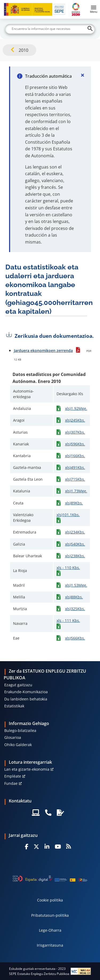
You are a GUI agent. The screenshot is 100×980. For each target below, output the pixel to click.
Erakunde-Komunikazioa (26, 692)
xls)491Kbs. (75, 467)
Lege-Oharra (50, 930)
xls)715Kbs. (75, 479)
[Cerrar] (82, 75)
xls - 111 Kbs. (68, 620)
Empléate (13, 776)
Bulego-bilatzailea (20, 730)
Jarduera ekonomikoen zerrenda (43, 350)
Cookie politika (50, 900)
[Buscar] (50, 29)
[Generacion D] (50, 879)
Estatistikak (14, 706)
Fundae (11, 783)
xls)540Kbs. (75, 544)
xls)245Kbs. (75, 420)
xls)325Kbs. (75, 609)
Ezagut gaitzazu (18, 685)
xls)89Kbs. (74, 503)
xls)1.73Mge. (76, 491)
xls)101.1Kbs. (68, 515)
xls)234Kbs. (75, 532)
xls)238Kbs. (75, 556)
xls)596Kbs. (75, 444)
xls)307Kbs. (75, 432)
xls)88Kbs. (74, 597)
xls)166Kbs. (75, 456)
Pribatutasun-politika (50, 915)
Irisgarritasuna (50, 945)
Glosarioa (13, 737)
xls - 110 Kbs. (68, 568)
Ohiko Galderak (18, 745)
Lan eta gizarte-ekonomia (27, 769)
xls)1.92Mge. (76, 408)
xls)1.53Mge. (76, 585)
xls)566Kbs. (75, 638)
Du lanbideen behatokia (26, 699)
